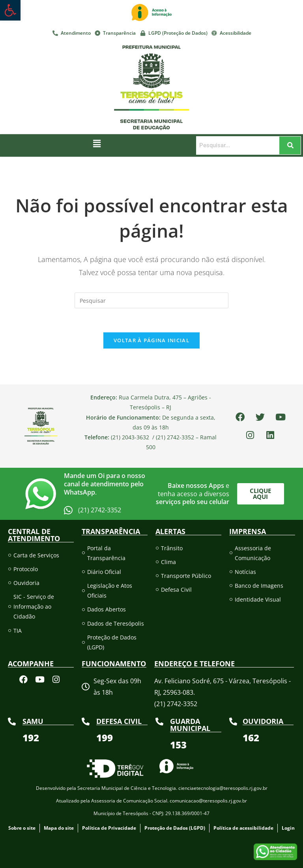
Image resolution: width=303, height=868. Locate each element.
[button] (97, 144)
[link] (10, 10)
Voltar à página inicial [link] (151, 340)
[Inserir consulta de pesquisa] (151, 300)
